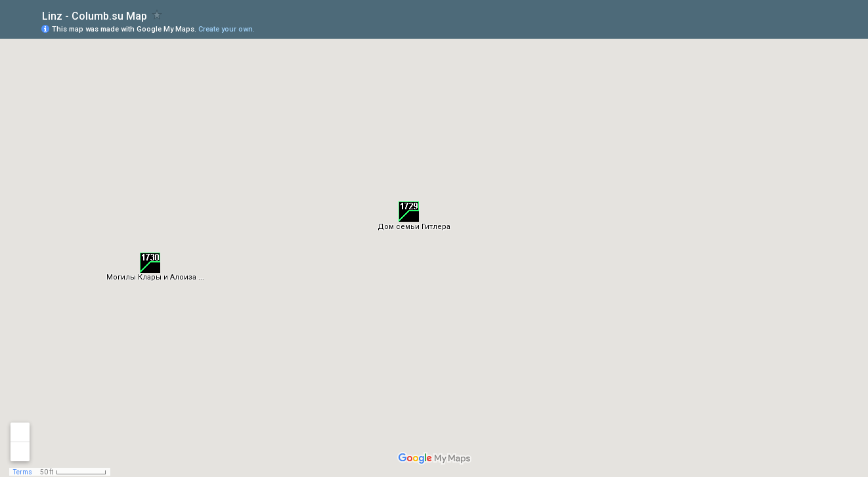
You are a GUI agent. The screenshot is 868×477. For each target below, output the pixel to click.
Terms (23, 472)
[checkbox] (157, 15)
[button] (409, 212)
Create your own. (227, 29)
